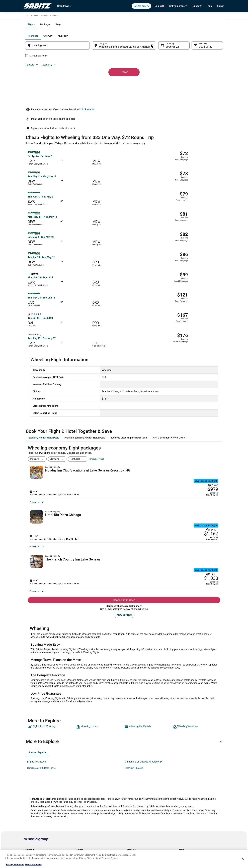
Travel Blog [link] (81, 845)
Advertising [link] (29, 840)
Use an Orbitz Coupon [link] (189, 818)
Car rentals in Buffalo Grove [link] (41, 710)
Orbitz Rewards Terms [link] (137, 818)
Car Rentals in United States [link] (88, 808)
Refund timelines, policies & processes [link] (196, 813)
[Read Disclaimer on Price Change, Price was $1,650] (196, 498)
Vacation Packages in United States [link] (91, 818)
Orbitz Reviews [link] (82, 824)
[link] (52, 668)
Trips (209, 6)
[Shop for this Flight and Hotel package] (171, 400)
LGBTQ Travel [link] (82, 834)
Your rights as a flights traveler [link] (193, 824)
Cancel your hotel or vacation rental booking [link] (199, 802)
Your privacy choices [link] (137, 824)
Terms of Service (33, 865)
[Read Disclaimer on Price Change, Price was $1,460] (200, 382)
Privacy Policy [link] (134, 797)
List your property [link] (32, 808)
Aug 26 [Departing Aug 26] (168, 83)
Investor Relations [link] (32, 824)
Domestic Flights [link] (83, 813)
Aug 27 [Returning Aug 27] (199, 83)
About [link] (27, 797)
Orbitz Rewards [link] (31, 834)
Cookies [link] (131, 802)
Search (124, 102)
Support (197, 6)
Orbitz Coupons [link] (83, 829)
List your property (178, 6)
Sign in (221, 6)
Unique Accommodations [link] (87, 840)
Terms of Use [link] (133, 808)
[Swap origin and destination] (94, 81)
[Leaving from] (62, 81)
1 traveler (188, 72)
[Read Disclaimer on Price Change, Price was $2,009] (196, 440)
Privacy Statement (15, 865)
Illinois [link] (74, 16)
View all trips (124, 556)
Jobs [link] (26, 802)
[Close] (243, 859)
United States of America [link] (57, 16)
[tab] (111, 60)
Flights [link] (40, 16)
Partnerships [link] (30, 813)
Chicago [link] (83, 16)
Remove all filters (96, 368)
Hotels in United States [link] (86, 797)
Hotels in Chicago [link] (134, 710)
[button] (124, 683)
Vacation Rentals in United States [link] (90, 802)
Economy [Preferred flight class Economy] (206, 72)
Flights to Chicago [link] (37, 703)
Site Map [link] (28, 829)
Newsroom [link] (29, 818)
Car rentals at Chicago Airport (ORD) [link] (144, 703)
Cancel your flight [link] (187, 808)
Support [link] (183, 797)
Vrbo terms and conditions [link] (139, 813)
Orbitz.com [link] (29, 16)
